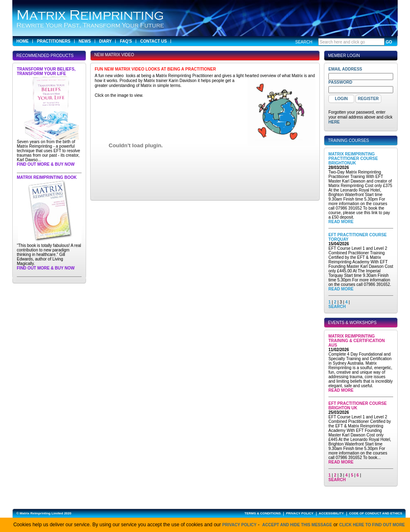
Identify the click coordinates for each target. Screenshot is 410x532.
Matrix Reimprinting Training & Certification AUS (357, 341)
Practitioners (54, 41)
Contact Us (154, 41)
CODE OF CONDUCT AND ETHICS (376, 513)
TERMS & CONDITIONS (262, 513)
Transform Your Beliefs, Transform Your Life (46, 71)
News (85, 41)
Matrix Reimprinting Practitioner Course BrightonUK (353, 159)
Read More (341, 222)
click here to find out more (372, 525)
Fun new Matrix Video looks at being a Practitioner (155, 69)
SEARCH (337, 307)
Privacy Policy (239, 525)
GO (389, 42)
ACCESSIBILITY (331, 513)
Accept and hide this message (297, 525)
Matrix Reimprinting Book (47, 177)
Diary (106, 41)
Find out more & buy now (46, 164)
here (334, 122)
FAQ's (126, 41)
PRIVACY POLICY (300, 513)
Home (23, 41)
